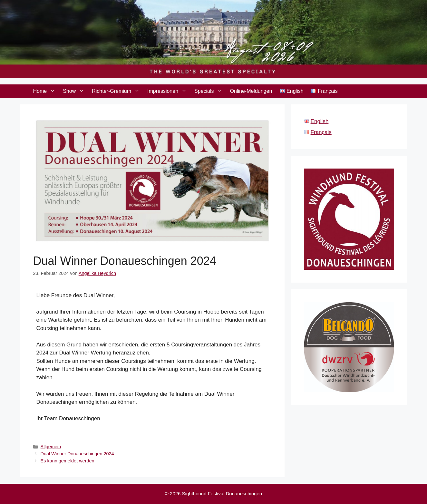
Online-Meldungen (251, 91)
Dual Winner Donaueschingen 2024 (77, 454)
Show (75, 91)
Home (46, 91)
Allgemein (51, 447)
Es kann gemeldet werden (68, 461)
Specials (210, 91)
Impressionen (169, 91)
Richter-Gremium (118, 91)
